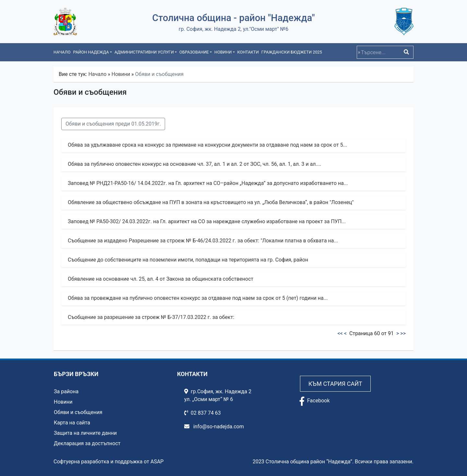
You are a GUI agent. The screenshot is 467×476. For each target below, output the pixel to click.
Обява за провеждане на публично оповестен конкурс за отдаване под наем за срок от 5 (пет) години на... (198, 298)
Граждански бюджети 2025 (292, 52)
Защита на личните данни (85, 433)
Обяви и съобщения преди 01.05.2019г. (113, 124)
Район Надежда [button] (91, 52)
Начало (62, 52)
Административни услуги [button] (144, 52)
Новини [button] (223, 52)
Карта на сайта (72, 423)
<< (340, 333)
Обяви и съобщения (78, 412)
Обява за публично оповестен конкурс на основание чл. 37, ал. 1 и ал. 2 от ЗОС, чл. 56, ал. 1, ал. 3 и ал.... (195, 164)
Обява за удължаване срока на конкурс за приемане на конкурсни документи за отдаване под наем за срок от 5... (207, 145)
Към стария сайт (335, 384)
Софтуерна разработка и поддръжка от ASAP (108, 462)
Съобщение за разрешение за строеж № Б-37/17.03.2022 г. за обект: (151, 317)
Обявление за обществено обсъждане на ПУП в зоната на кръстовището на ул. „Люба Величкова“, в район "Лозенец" (211, 202)
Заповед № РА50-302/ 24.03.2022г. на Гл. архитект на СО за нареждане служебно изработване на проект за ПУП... (207, 221)
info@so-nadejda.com (214, 427)
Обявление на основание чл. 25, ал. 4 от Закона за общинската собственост (161, 279)
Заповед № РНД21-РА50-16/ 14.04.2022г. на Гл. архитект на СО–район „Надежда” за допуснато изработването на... (208, 183)
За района (66, 391)
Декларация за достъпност (87, 443)
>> (403, 333)
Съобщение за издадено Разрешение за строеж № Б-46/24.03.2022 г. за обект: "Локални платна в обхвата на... (203, 241)
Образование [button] (194, 52)
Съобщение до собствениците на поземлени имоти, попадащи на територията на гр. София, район (188, 260)
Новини (121, 74)
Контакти (248, 52)
